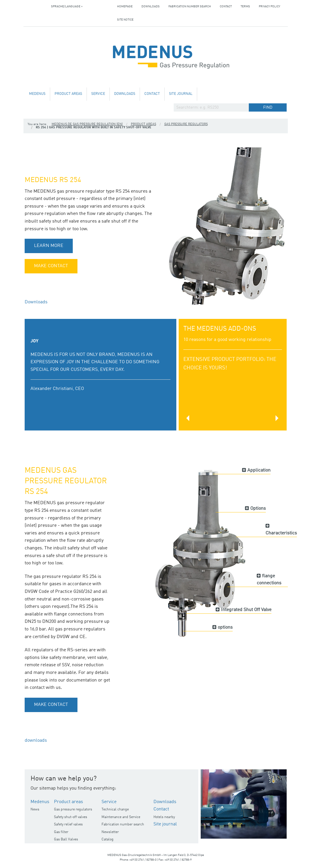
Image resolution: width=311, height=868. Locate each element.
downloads (36, 741)
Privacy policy (269, 6)
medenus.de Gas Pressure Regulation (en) (87, 124)
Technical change (115, 810)
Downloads (151, 6)
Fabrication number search (190, 6)
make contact (51, 266)
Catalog (108, 840)
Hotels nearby (164, 817)
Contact (226, 6)
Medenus (37, 94)
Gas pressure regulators (186, 124)
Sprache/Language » (67, 6)
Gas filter (61, 832)
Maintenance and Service (121, 817)
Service (98, 94)
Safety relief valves (68, 825)
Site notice (125, 20)
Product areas (68, 94)
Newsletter (110, 832)
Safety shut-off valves (71, 817)
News (35, 810)
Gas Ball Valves (66, 840)
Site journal (181, 94)
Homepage (125, 6)
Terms (245, 6)
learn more (49, 246)
